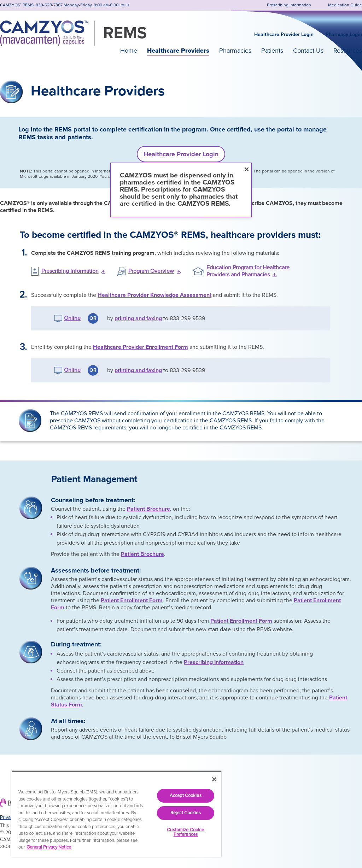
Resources (348, 51)
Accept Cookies (186, 796)
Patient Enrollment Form (132, 600)
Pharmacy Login (344, 34)
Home (129, 51)
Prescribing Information (214, 662)
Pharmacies (235, 51)
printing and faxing (138, 318)
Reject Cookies (186, 813)
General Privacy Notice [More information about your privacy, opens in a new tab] (49, 847)
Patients (272, 51)
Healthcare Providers (178, 51)
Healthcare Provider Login (284, 34)
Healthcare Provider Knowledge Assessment (154, 295)
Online (72, 318)
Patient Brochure (148, 509)
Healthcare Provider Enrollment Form (141, 347)
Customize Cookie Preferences (185, 832)
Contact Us (308, 51)
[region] (116, 814)
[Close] (214, 779)
